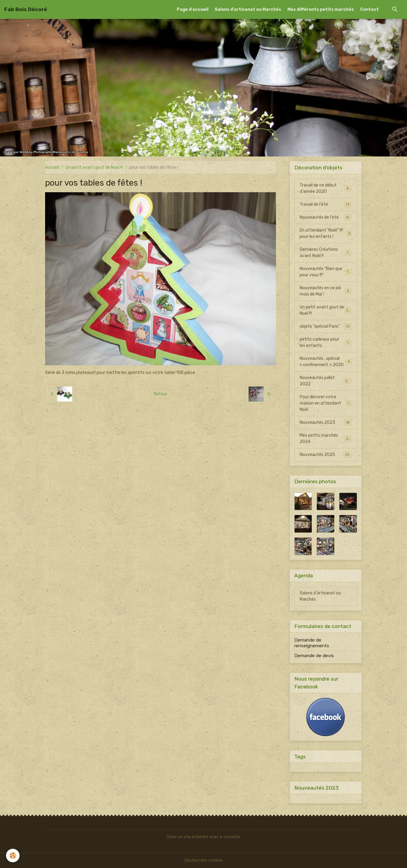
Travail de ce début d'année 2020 (326, 188)
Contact (369, 9)
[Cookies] (13, 856)
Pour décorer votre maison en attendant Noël (326, 403)
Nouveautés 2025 (326, 454)
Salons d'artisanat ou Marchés (248, 9)
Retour (160, 394)
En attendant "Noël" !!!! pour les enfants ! (326, 233)
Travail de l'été (326, 204)
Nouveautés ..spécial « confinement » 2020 (326, 362)
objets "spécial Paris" (326, 326)
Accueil (52, 167)
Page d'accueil (193, 9)
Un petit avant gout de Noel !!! (94, 167)
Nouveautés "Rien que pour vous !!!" (326, 272)
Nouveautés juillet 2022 (326, 381)
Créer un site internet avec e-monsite (203, 837)
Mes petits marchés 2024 (326, 439)
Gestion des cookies (204, 860)
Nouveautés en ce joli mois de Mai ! (326, 291)
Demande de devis (314, 656)
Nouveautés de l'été (326, 217)
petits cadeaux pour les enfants (326, 342)
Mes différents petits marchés (321, 9)
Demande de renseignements (312, 643)
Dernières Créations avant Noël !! (326, 253)
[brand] (26, 9)
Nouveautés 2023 (326, 422)
